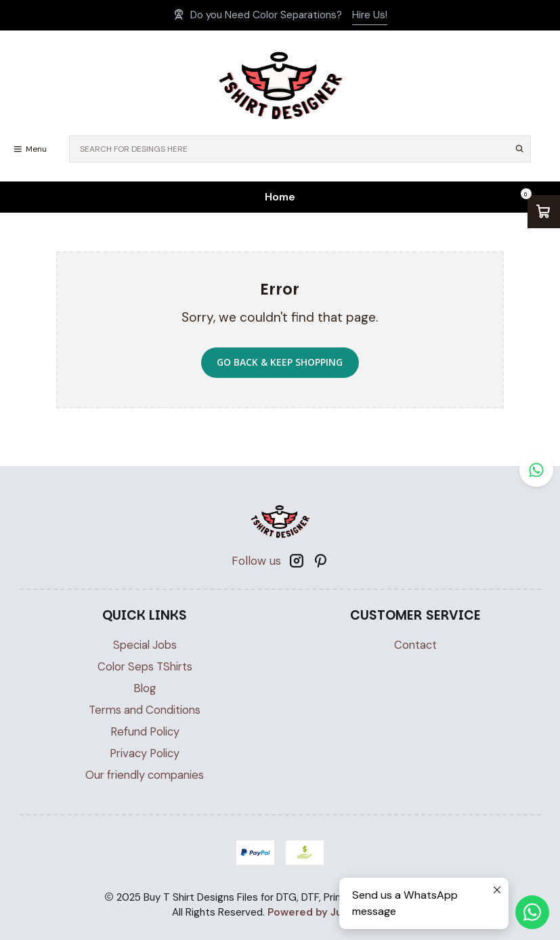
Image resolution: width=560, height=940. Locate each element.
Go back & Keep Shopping (280, 362)
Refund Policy (145, 732)
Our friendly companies (145, 775)
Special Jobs (145, 645)
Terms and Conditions (145, 710)
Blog (145, 688)
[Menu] (30, 149)
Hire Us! (370, 15)
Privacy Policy (145, 753)
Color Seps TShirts (145, 667)
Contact (415, 645)
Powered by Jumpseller (327, 912)
